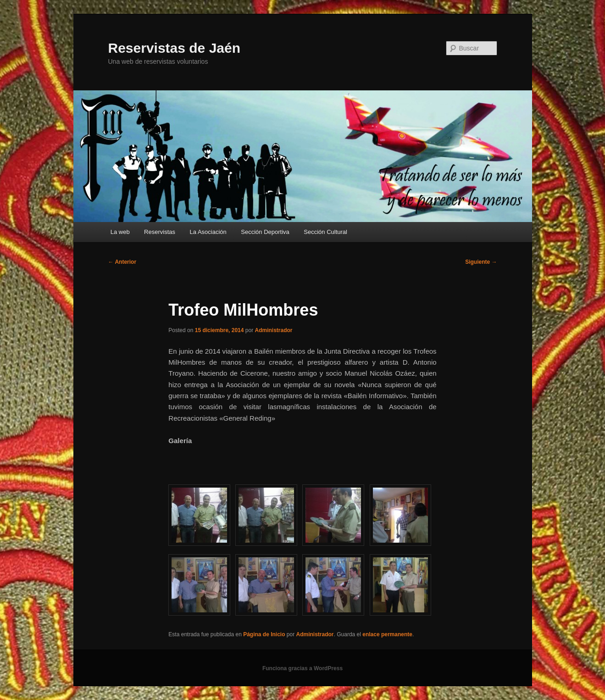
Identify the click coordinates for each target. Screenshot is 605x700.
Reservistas (160, 232)
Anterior (122, 262)
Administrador (274, 330)
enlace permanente (387, 634)
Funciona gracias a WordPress (302, 668)
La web (120, 232)
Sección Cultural (325, 232)
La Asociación (208, 232)
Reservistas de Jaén (175, 48)
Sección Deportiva (265, 232)
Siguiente (481, 262)
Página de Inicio (264, 634)
